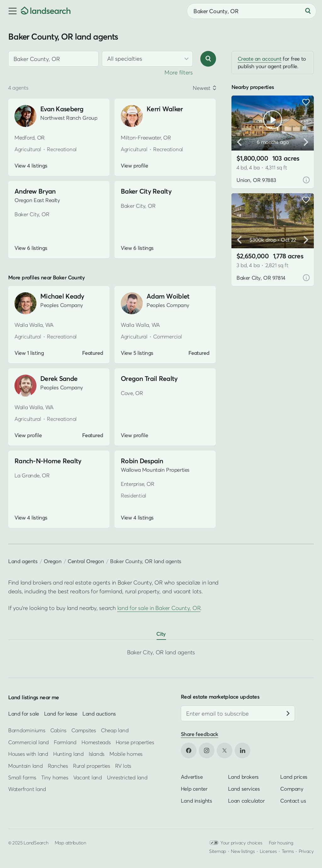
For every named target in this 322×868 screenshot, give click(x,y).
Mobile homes (126, 754)
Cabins (58, 731)
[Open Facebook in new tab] (189, 750)
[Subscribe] (288, 713)
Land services (244, 789)
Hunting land (68, 754)
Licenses (268, 851)
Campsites (84, 731)
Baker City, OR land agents (161, 652)
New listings (243, 851)
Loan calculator (246, 801)
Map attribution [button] (70, 843)
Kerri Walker (165, 109)
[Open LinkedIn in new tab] (242, 750)
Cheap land (115, 731)
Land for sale (24, 714)
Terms (288, 851)
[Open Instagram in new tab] (207, 750)
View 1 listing (29, 353)
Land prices (294, 777)
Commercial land (28, 742)
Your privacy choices (236, 843)
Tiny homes (55, 777)
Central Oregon (86, 561)
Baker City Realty (146, 191)
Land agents (23, 561)
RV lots (123, 766)
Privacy (306, 851)
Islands (97, 754)
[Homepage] (46, 11)
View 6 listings (31, 248)
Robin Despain (142, 461)
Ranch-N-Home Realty (48, 461)
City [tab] (161, 634)
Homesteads (96, 742)
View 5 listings (137, 353)
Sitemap (218, 851)
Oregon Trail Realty (149, 379)
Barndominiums (27, 731)
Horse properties (135, 742)
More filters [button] (179, 72)
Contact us (293, 801)
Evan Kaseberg (62, 109)
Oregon (53, 561)
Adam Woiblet (168, 296)
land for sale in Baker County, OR (159, 608)
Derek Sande (59, 379)
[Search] (308, 11)
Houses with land (28, 754)
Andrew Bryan (35, 191)
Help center (194, 789)
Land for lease (61, 714)
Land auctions (99, 714)
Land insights (197, 801)
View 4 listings (31, 166)
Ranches (58, 766)
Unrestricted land (127, 777)
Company (292, 789)
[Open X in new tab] (225, 750)
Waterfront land (27, 789)
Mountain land (25, 766)
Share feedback (200, 734)
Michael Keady (62, 296)
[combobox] (252, 11)
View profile (134, 166)
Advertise (192, 777)
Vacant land (88, 777)
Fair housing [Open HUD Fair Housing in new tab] (281, 843)
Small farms (22, 777)
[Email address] (238, 713)
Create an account (260, 59)
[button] (10, 11)
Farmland (65, 742)
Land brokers (243, 777)
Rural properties (92, 766)
